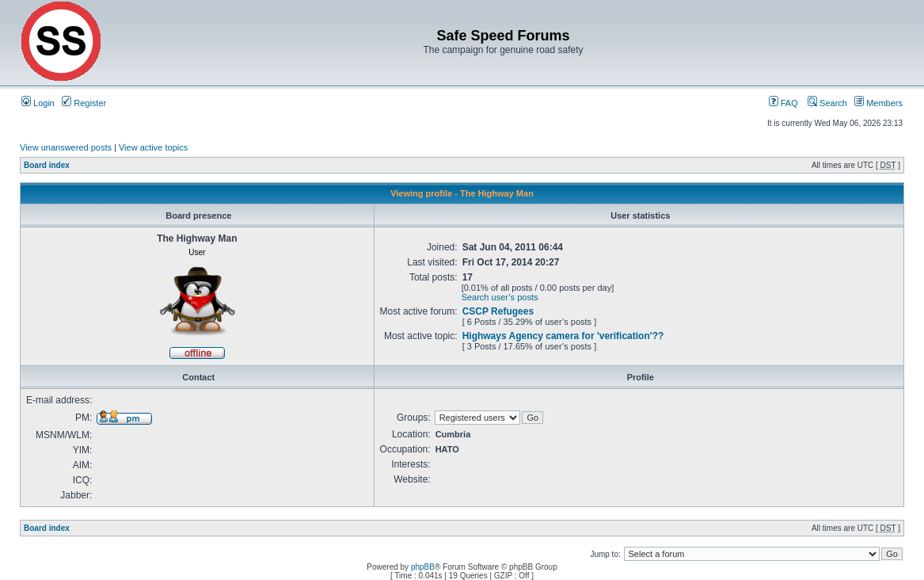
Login (38, 103)
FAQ (783, 103)
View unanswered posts (66, 147)
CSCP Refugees (498, 311)
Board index (47, 165)
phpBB (423, 567)
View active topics (153, 147)
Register (84, 103)
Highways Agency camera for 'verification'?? (563, 336)
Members (878, 103)
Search (827, 103)
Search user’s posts (500, 297)
